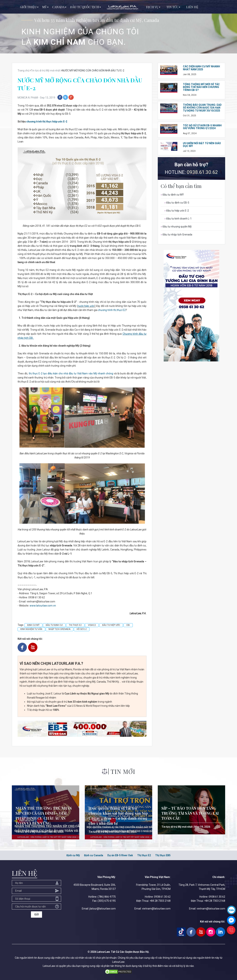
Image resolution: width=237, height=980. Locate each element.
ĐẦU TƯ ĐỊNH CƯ (54, 625)
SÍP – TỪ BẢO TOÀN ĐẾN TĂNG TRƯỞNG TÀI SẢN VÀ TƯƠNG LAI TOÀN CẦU (190, 813)
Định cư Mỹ (73, 855)
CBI (128, 625)
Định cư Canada (94, 855)
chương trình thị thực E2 (112, 310)
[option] (118, 27)
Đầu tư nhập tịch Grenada (176, 235)
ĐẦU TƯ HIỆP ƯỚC (111, 625)
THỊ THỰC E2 (75, 625)
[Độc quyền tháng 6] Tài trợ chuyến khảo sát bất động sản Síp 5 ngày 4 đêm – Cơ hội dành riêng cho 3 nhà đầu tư (118, 816)
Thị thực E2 (144, 855)
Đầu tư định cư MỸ (172, 195)
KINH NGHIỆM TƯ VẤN (31, 629)
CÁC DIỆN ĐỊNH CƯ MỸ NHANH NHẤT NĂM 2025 (201, 68)
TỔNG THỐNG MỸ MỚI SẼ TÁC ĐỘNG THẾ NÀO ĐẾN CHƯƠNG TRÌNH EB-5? (201, 87)
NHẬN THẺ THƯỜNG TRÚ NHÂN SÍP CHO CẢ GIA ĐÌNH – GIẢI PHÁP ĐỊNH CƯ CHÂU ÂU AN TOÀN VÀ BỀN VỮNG (44, 816)
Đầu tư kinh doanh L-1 (178, 219)
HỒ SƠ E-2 (82, 629)
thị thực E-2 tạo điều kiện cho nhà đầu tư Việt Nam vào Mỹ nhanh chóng (71, 373)
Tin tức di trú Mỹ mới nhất (31, 832)
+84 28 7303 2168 (160, 901)
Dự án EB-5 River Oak (120, 855)
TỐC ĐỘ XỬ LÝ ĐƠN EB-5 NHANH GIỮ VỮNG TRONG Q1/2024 (202, 127)
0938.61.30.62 (202, 172)
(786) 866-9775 (107, 897)
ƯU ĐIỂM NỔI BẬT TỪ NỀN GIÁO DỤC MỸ (202, 145)
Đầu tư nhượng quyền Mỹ (176, 227)
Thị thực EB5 (163, 855)
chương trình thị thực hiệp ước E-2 (47, 122)
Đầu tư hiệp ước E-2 (177, 211)
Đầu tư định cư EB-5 (177, 203)
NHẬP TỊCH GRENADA (59, 629)
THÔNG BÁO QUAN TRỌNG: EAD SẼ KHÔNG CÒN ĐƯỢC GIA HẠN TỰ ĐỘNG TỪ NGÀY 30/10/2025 (202, 108)
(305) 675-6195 (107, 901)
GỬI (36, 915)
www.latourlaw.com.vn (43, 606)
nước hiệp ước (86, 306)
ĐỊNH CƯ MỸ (33, 625)
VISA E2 (92, 625)
